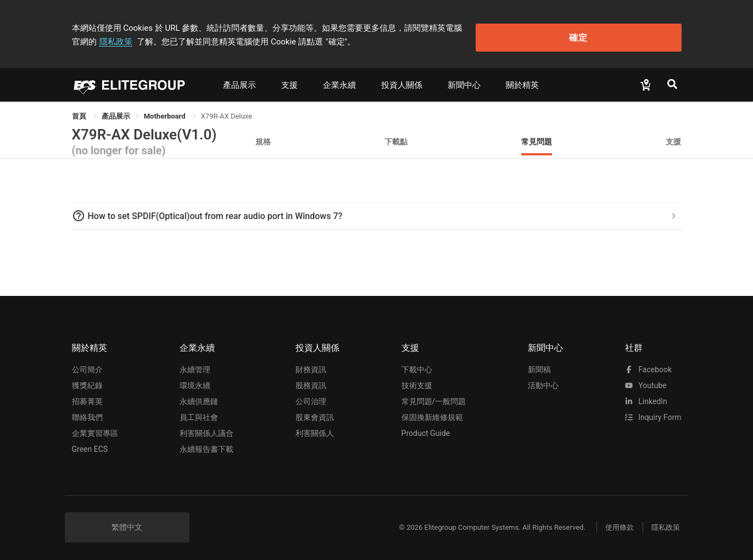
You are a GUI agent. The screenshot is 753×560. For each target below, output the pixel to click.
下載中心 (417, 365)
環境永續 (195, 381)
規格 (263, 137)
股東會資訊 (315, 413)
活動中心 (543, 381)
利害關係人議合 (207, 429)
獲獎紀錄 (87, 381)
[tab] (377, 212)
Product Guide (426, 429)
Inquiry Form (653, 413)
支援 (289, 81)
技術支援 (417, 381)
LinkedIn (646, 397)
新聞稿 (539, 365)
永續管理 (195, 365)
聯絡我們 (87, 413)
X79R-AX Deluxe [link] (227, 112)
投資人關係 (402, 81)
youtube (646, 381)
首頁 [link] (80, 112)
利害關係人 (315, 429)
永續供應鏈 (199, 397)
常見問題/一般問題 (434, 397)
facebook (648, 365)
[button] (377, 212)
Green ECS (90, 445)
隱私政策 (506, 26)
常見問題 (537, 137)
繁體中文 (127, 523)
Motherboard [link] (166, 112)
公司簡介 (87, 365)
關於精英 (522, 81)
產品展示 (239, 81)
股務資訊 (311, 381)
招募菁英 (87, 397)
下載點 (396, 137)
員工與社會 (199, 413)
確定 (626, 33)
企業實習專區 (95, 429)
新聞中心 (464, 81)
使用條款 (613, 523)
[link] (116, 112)
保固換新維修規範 (432, 413)
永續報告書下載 (207, 445)
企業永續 (339, 81)
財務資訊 (311, 365)
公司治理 (311, 397)
